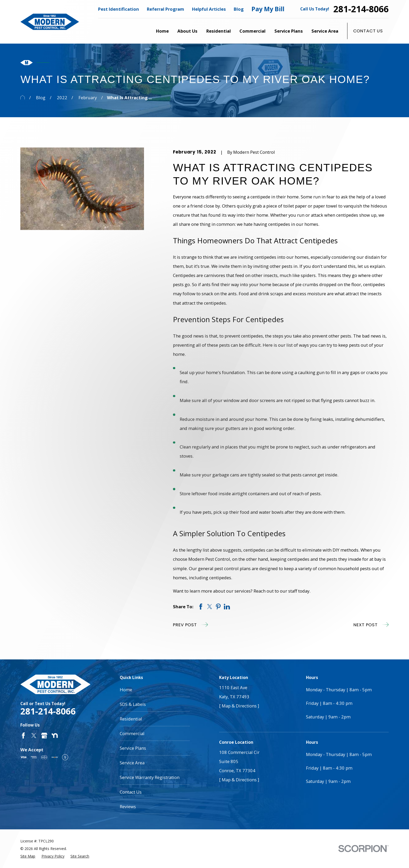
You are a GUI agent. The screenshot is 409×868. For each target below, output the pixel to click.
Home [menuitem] (162, 31)
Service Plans (133, 748)
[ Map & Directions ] (239, 706)
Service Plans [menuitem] (289, 31)
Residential (131, 719)
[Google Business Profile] (44, 736)
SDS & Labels (133, 704)
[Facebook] (23, 736)
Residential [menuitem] (219, 31)
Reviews (128, 807)
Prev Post (190, 625)
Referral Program (166, 9)
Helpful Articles (209, 9)
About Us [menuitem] (187, 31)
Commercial (132, 733)
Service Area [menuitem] (325, 31)
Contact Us (368, 31)
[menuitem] (28, 856)
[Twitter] (34, 736)
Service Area (132, 763)
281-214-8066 (361, 9)
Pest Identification (119, 9)
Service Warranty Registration (150, 777)
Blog (239, 9)
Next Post (371, 625)
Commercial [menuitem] (252, 31)
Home (126, 690)
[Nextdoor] (55, 736)
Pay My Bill (268, 9)
